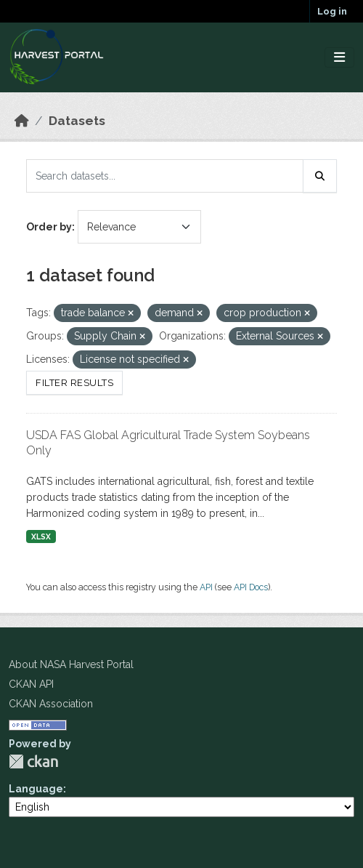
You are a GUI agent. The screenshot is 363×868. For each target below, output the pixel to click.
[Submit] (320, 176)
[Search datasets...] (165, 176)
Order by (49, 227)
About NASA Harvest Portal (71, 664)
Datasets (77, 121)
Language (36, 789)
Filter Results (74, 383)
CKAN (33, 761)
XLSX (41, 537)
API (206, 587)
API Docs (251, 587)
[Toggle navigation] (339, 58)
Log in (332, 11)
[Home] (22, 121)
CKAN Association (51, 704)
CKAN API (31, 684)
